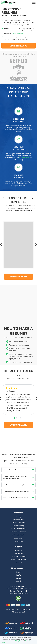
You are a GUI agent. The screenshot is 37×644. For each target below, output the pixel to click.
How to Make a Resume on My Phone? (16, 485)
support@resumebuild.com (21, 593)
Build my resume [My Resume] (18, 277)
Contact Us (19, 563)
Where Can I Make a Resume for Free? (16, 498)
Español (19, 575)
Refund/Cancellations (19, 560)
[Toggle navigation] (33, 2)
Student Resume (19, 538)
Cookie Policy (18, 553)
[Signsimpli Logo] (11, 629)
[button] (15, 418)
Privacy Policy (18, 550)
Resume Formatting (18, 523)
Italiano (18, 578)
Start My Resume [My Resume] (18, 46)
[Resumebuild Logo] (26, 628)
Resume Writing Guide (18, 529)
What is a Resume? (9, 470)
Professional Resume (18, 532)
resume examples (16, 31)
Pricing (18, 517)
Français (18, 581)
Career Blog (19, 541)
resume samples (24, 158)
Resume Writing (18, 526)
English (19, 572)
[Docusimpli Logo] (11, 633)
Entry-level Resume (18, 535)
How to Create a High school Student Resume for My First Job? (16, 477)
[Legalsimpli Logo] (27, 633)
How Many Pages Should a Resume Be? (16, 491)
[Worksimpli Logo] (11, 624)
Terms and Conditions (18, 556)
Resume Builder (18, 520)
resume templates (18, 33)
